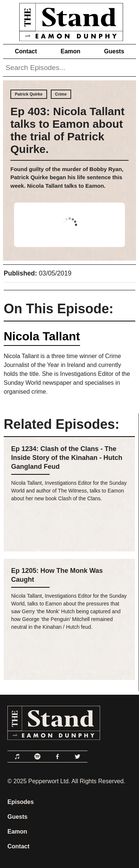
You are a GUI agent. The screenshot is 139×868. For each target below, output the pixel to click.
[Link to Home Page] (69, 21)
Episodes (21, 802)
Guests (114, 51)
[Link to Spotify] (37, 757)
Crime (61, 94)
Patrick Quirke (29, 94)
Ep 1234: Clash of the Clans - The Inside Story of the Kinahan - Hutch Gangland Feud (67, 458)
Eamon (70, 51)
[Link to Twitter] (77, 757)
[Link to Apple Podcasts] (17, 757)
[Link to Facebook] (57, 757)
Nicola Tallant (42, 336)
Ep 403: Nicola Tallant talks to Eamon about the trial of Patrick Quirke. (67, 130)
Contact (26, 51)
